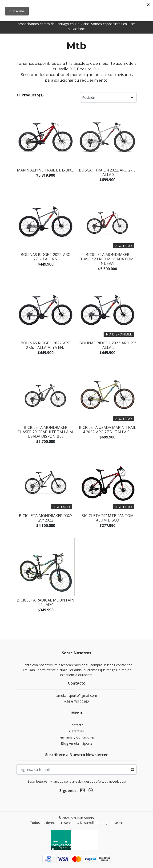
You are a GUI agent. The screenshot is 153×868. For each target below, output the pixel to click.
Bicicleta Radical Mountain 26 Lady (46, 602)
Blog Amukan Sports (77, 743)
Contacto (76, 725)
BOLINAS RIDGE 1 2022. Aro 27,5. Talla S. (46, 257)
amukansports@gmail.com (77, 695)
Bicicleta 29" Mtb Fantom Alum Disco (108, 518)
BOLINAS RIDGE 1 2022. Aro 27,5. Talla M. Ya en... (46, 345)
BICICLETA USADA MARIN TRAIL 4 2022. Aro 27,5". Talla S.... (107, 430)
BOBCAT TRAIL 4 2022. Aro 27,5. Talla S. (108, 172)
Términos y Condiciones (76, 737)
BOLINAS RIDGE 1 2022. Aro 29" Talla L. (108, 345)
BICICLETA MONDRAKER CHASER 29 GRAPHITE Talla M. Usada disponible (46, 432)
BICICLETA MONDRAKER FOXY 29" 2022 (46, 518)
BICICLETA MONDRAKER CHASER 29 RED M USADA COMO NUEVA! (108, 259)
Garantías (76, 731)
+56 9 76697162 (77, 702)
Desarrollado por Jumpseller (101, 823)
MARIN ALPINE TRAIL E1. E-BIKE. (46, 170)
